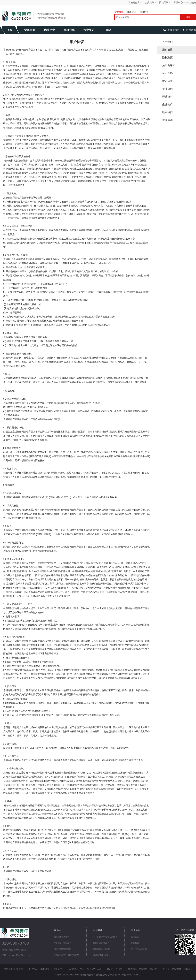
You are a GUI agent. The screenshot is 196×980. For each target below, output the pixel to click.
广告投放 (135, 943)
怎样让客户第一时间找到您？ (67, 955)
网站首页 (8, 969)
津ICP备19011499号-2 (129, 975)
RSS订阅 (188, 969)
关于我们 (167, 42)
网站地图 (144, 969)
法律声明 (167, 120)
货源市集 (120, 12)
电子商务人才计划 (139, 949)
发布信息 (167, 81)
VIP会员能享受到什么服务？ (105, 937)
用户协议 (167, 50)
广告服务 (165, 969)
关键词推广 (174, 30)
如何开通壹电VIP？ (102, 943)
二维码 (193, 3)
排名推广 (155, 969)
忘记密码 (167, 73)
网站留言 (177, 969)
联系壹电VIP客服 (101, 955)
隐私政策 (167, 57)
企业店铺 (167, 89)
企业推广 (167, 104)
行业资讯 (89, 30)
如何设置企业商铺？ (102, 949)
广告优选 (191, 30)
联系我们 (167, 112)
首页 (10, 30)
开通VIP (167, 97)
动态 (109, 30)
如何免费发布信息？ (63, 949)
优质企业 (132, 12)
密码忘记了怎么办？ (63, 943)
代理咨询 (135, 937)
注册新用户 (169, 65)
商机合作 (145, 12)
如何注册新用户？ (62, 937)
